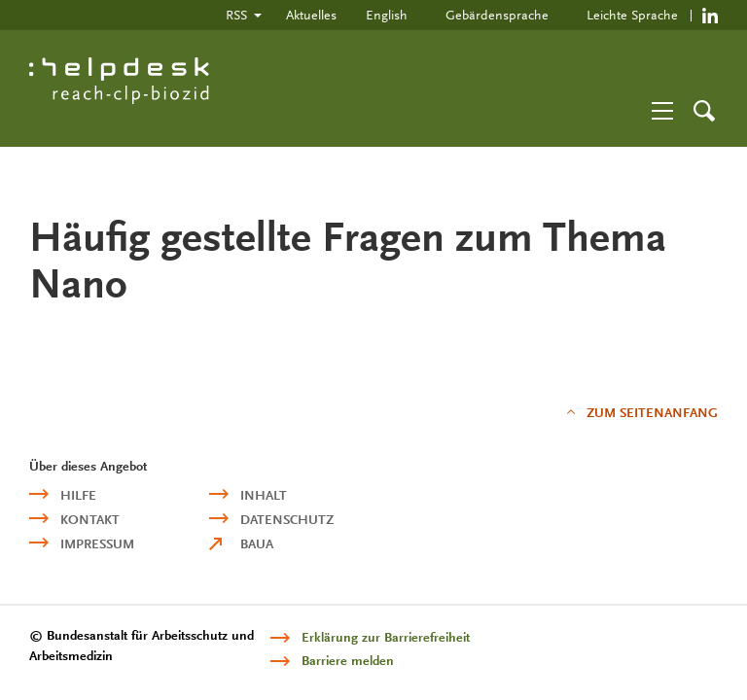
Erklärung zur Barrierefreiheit (386, 637)
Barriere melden (348, 661)
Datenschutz (287, 520)
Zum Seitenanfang (652, 413)
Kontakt (90, 520)
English (387, 15)
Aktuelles (311, 15)
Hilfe (78, 495)
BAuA (257, 544)
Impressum (97, 544)
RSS (236, 15)
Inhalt (264, 495)
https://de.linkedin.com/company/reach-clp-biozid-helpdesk (710, 15)
